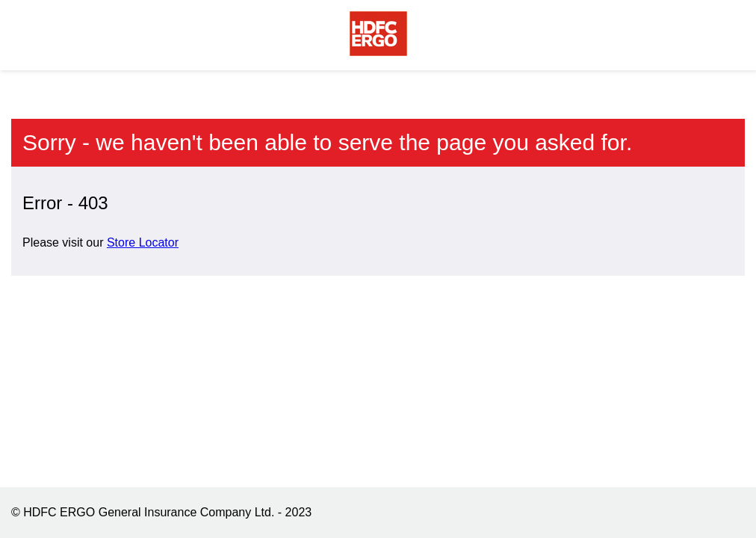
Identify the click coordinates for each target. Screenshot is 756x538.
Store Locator (143, 242)
